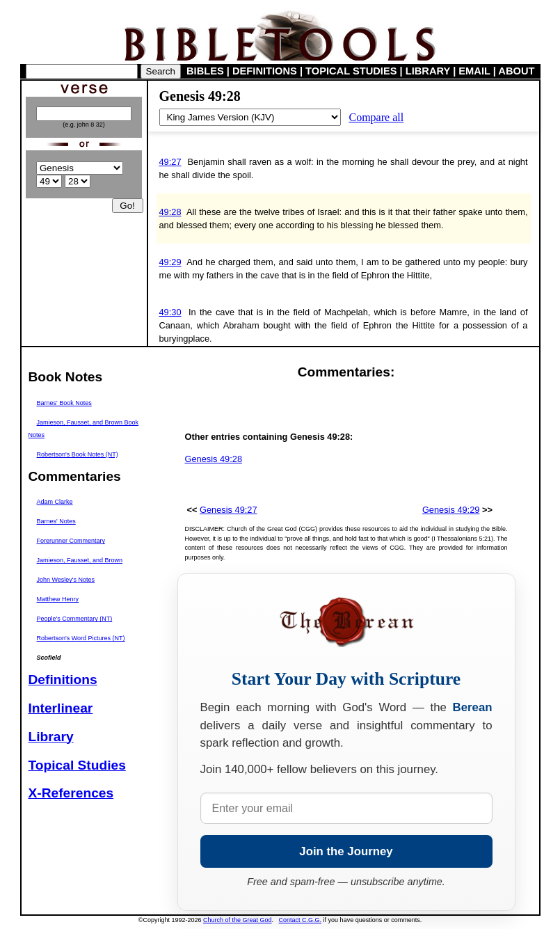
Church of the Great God (238, 920)
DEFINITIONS (265, 71)
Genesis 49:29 (451, 510)
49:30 (170, 312)
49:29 (170, 262)
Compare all (377, 117)
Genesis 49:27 (229, 510)
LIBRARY (428, 71)
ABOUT (516, 71)
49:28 (170, 212)
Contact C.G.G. (301, 920)
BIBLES (205, 71)
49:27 (170, 162)
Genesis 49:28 (214, 459)
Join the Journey (346, 851)
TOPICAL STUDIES (351, 71)
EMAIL (474, 71)
